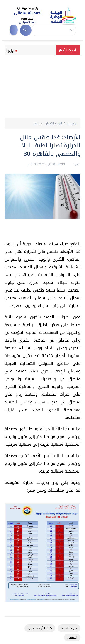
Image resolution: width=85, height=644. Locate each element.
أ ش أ (76, 164)
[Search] (54, 30)
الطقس (72, 638)
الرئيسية (72, 123)
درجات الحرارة (69, 628)
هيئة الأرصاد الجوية (40, 628)
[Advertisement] (42, 87)
